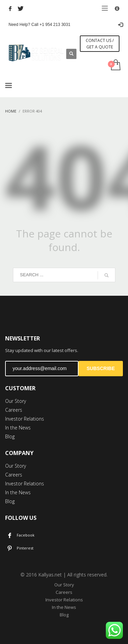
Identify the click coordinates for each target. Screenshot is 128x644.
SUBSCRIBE (101, 368)
